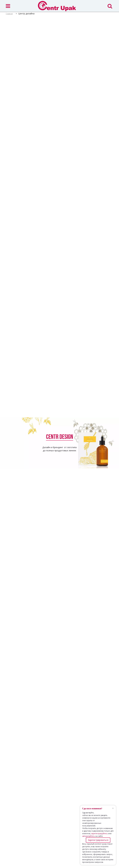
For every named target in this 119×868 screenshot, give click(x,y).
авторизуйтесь (89, 836)
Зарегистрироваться (98, 840)
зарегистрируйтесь (99, 834)
